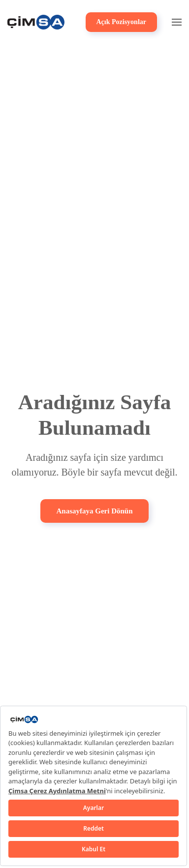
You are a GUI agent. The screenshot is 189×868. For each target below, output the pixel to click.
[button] (177, 22)
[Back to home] (36, 22)
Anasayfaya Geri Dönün (94, 511)
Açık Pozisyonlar (122, 22)
